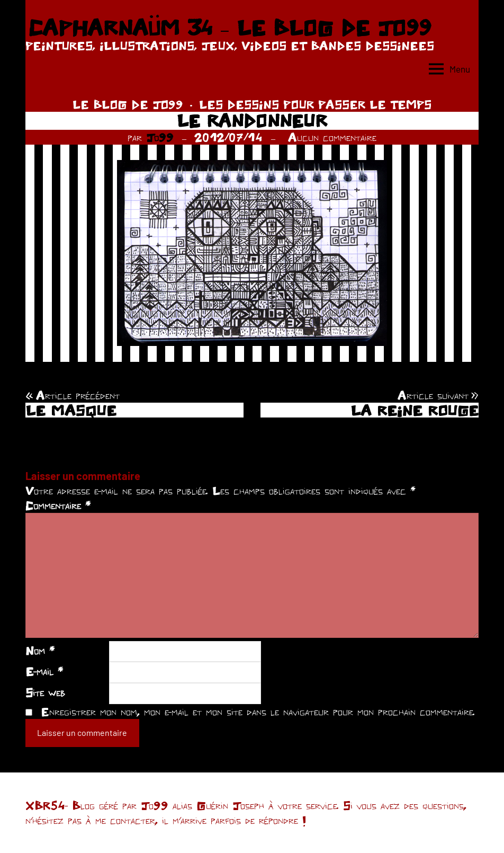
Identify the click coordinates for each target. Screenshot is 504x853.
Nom (40, 651)
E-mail (44, 671)
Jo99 (160, 137)
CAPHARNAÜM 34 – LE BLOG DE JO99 (229, 28)
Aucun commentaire (332, 137)
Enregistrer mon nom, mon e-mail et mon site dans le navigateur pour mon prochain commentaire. (258, 712)
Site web (45, 692)
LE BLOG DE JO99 (128, 104)
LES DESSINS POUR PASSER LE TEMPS (315, 104)
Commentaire (58, 505)
